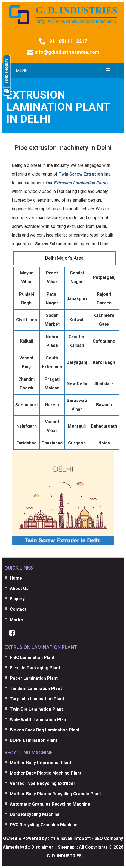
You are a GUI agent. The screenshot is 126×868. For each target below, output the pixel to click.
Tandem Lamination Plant (36, 689)
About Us (19, 589)
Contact (18, 609)
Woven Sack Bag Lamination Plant (45, 730)
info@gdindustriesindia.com (66, 52)
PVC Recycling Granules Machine (44, 825)
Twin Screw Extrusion (81, 174)
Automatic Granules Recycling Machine (50, 804)
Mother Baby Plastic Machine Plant (46, 773)
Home (16, 578)
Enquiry (17, 599)
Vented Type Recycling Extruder (43, 783)
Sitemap (66, 847)
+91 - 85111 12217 (66, 41)
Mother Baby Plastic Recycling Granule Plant (55, 794)
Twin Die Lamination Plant (36, 709)
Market (17, 620)
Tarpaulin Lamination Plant (37, 699)
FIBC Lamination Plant (32, 657)
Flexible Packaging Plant (35, 668)
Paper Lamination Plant (34, 678)
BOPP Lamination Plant (33, 740)
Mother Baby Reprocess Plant (41, 763)
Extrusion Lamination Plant (80, 183)
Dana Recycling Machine (35, 814)
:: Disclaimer (40, 847)
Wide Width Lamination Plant (39, 720)
